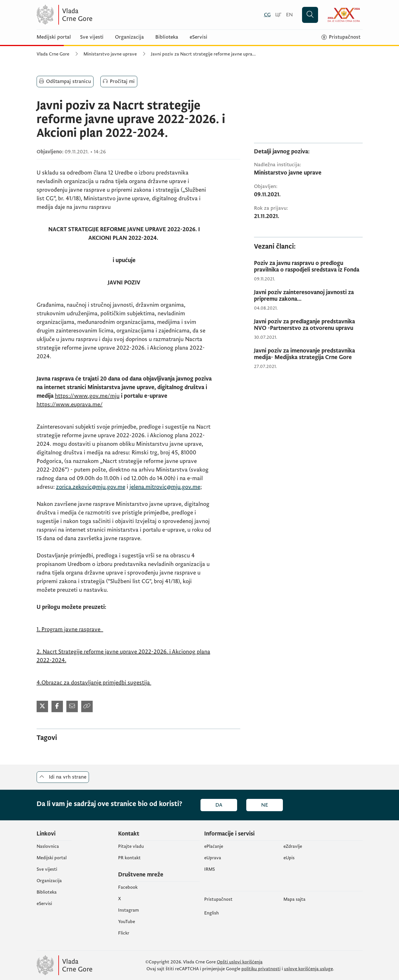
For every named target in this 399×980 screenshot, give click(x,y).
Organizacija (129, 37)
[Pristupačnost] (341, 37)
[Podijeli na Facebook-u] (57, 706)
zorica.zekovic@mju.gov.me (91, 487)
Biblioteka (167, 37)
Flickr (124, 933)
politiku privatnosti (261, 969)
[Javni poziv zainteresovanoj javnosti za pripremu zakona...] (308, 296)
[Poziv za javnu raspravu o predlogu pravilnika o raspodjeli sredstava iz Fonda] (308, 267)
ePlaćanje (214, 846)
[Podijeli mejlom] (72, 706)
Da (219, 805)
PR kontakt (129, 858)
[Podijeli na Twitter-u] (42, 706)
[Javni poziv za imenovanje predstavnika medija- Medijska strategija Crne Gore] (308, 354)
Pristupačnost (218, 899)
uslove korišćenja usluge (308, 969)
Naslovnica (48, 846)
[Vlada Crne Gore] (92, 15)
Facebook (128, 887)
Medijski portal (54, 37)
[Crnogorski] (267, 15)
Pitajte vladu (131, 846)
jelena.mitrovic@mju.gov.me (165, 487)
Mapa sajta (294, 899)
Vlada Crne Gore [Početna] (53, 54)
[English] (289, 15)
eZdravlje (293, 846)
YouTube (127, 922)
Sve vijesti (92, 37)
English (212, 913)
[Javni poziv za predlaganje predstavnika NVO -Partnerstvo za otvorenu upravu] (308, 325)
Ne (265, 805)
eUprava (213, 858)
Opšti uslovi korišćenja (240, 962)
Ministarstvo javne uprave (110, 54)
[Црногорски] (278, 15)
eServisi (198, 37)
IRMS (210, 869)
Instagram (129, 910)
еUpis (289, 858)
